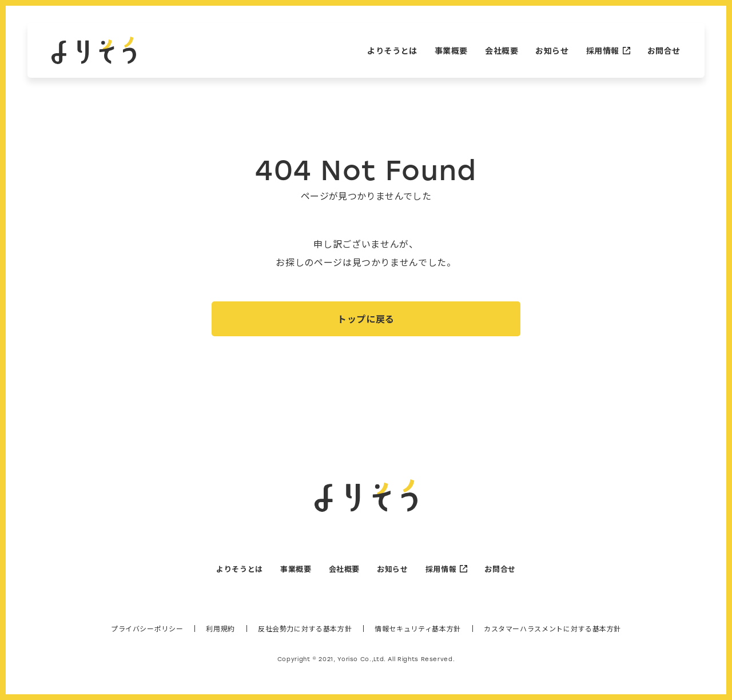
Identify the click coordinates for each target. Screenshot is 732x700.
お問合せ (664, 50)
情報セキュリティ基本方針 (418, 634)
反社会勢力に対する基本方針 (305, 634)
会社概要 (502, 50)
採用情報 (608, 50)
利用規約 (220, 634)
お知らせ (552, 50)
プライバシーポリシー (147, 634)
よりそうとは (392, 50)
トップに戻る (366, 324)
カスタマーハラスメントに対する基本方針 (552, 634)
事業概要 (451, 50)
